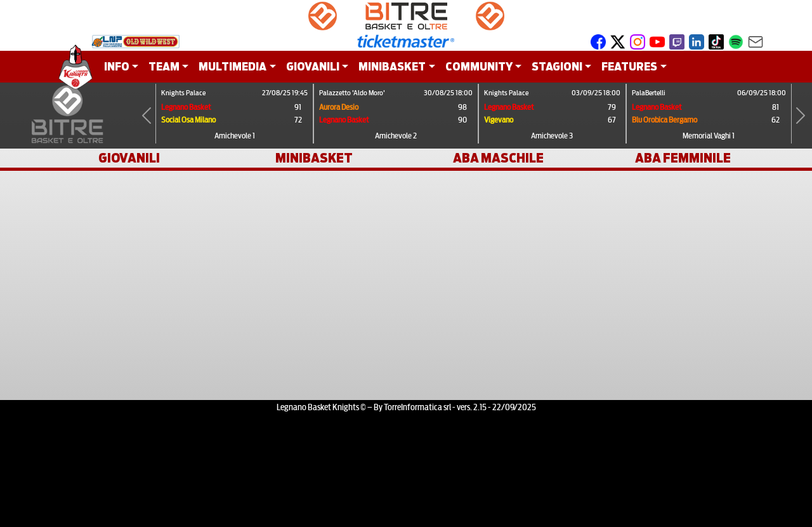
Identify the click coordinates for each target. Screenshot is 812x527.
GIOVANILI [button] (313, 66)
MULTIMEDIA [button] (232, 66)
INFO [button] (117, 66)
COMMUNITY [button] (479, 66)
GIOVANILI (129, 158)
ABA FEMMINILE (683, 158)
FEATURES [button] (629, 66)
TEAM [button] (164, 66)
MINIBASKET (314, 158)
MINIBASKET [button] (392, 66)
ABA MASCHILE (498, 158)
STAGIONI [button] (557, 66)
